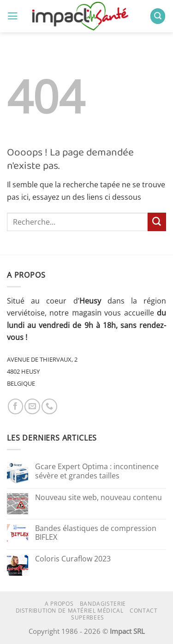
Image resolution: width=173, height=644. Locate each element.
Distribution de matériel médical (70, 611)
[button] (13, 16)
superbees (88, 617)
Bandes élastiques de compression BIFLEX (96, 533)
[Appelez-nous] (49, 406)
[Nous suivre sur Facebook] (16, 406)
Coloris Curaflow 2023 (73, 559)
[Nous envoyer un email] (32, 406)
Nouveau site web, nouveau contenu (98, 498)
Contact (143, 611)
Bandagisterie (103, 604)
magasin (87, 313)
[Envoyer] (157, 222)
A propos (59, 604)
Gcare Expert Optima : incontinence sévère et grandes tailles (97, 471)
